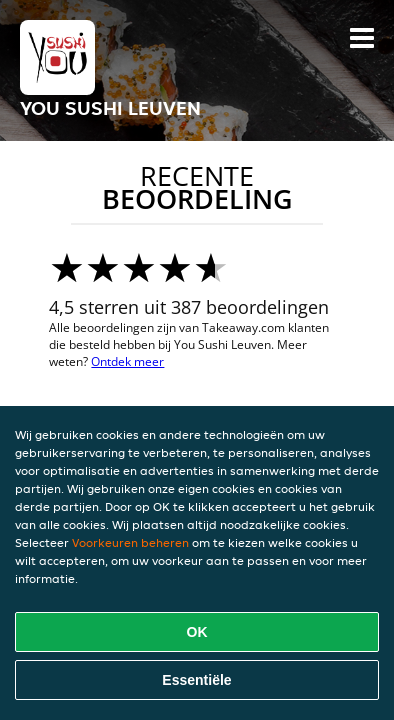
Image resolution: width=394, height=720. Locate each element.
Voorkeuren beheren (130, 542)
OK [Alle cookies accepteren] (197, 632)
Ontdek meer (127, 361)
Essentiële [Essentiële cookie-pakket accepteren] (196, 680)
